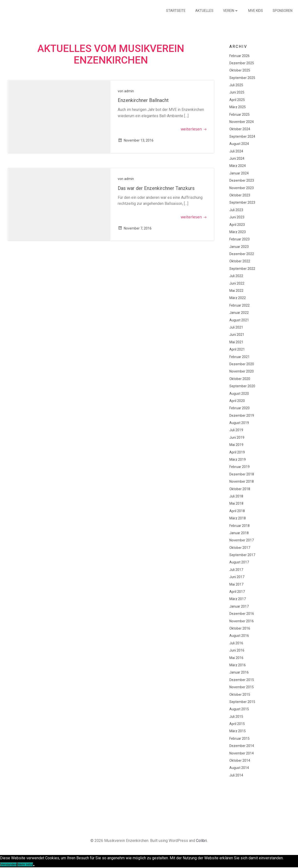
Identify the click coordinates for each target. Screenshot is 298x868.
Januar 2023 (239, 247)
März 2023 (237, 232)
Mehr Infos (25, 865)
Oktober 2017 (239, 548)
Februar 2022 (239, 305)
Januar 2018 (239, 533)
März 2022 (237, 298)
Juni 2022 (236, 283)
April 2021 (237, 349)
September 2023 (242, 202)
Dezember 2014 (241, 746)
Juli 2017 (236, 570)
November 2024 (241, 122)
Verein (232, 11)
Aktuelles (205, 11)
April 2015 (237, 724)
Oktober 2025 (239, 70)
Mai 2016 (236, 658)
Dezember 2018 (241, 474)
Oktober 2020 (239, 379)
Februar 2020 (239, 408)
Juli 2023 (236, 210)
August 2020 (239, 394)
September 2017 (242, 555)
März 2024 (237, 166)
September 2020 (242, 386)
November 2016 (241, 621)
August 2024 (239, 144)
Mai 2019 (236, 445)
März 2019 (237, 459)
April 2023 (237, 225)
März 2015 (237, 731)
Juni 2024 (236, 158)
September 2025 (242, 78)
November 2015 (241, 687)
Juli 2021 (236, 327)
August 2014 (239, 768)
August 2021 (239, 320)
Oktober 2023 (239, 195)
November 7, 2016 (135, 229)
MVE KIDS (256, 11)
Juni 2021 (236, 335)
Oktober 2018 (239, 489)
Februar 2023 (239, 239)
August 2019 (239, 423)
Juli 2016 (236, 643)
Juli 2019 (236, 430)
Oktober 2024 (239, 129)
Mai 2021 (236, 342)
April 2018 (237, 511)
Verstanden (9, 865)
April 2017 (237, 592)
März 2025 (237, 107)
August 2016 (239, 636)
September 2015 (242, 702)
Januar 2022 (239, 313)
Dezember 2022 (241, 254)
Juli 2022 (236, 276)
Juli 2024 (236, 151)
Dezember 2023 (241, 180)
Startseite (177, 11)
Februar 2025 (239, 115)
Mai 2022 (236, 291)
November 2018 (241, 481)
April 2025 (237, 100)
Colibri (201, 841)
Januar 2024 (239, 173)
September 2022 (242, 269)
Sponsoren (283, 11)
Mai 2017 (236, 584)
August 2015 (239, 709)
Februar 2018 (239, 526)
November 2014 (241, 753)
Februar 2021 (239, 357)
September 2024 (242, 136)
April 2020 (237, 401)
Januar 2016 (239, 672)
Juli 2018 (236, 496)
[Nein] (34, 866)
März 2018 (237, 518)
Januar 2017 (239, 606)
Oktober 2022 (239, 261)
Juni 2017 (236, 577)
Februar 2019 (239, 467)
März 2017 (237, 599)
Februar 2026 (239, 56)
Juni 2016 (236, 650)
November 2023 (241, 188)
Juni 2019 (236, 438)
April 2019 (237, 452)
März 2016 (237, 665)
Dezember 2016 (241, 614)
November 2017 (241, 540)
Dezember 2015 (241, 680)
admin (130, 92)
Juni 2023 (236, 217)
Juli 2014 (236, 775)
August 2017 (239, 562)
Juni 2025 (236, 93)
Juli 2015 (236, 717)
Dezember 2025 (241, 63)
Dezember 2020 (241, 364)
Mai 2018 (236, 503)
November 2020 (241, 371)
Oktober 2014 (239, 760)
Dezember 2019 (241, 416)
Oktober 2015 (239, 695)
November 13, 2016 (136, 141)
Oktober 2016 (239, 628)
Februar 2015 (239, 739)
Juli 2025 (236, 85)
